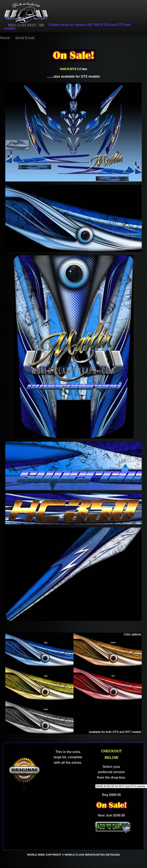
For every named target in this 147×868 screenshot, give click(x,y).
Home (5, 38)
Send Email (25, 38)
